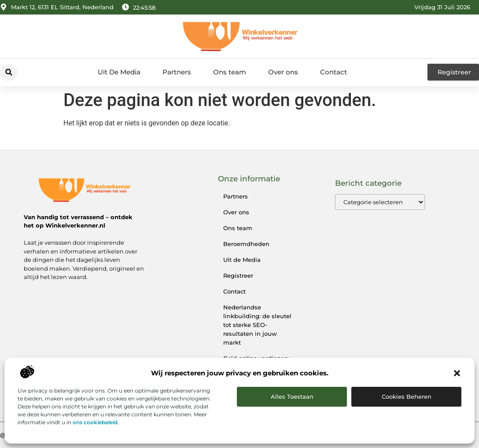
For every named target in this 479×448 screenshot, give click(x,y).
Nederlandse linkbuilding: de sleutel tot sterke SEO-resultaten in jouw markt (257, 325)
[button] (457, 373)
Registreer (238, 275)
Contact (333, 72)
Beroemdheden (246, 244)
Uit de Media (242, 260)
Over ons (283, 72)
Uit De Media (119, 72)
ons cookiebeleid (95, 422)
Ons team (230, 72)
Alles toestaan (292, 397)
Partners (177, 72)
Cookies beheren (407, 397)
